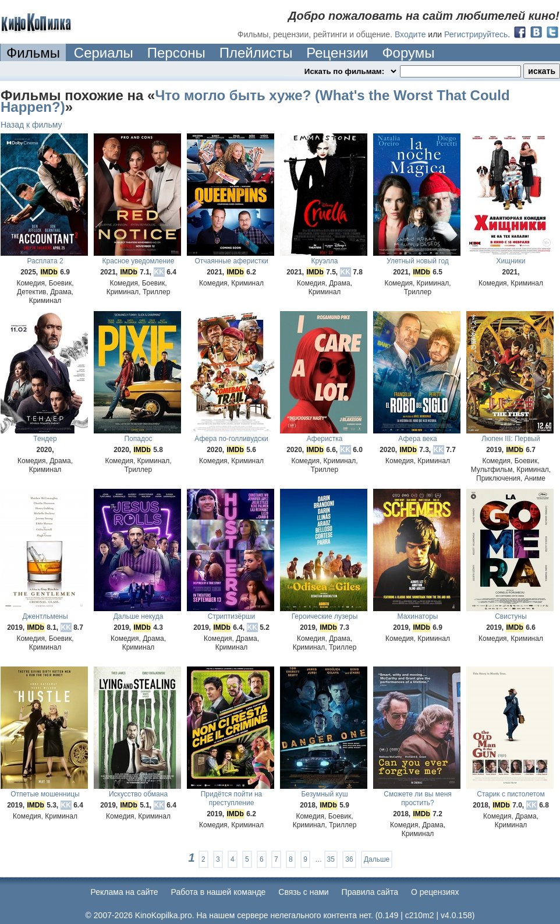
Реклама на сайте (125, 892)
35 (331, 859)
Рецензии (337, 53)
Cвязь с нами (303, 892)
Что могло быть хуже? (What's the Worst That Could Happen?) (255, 101)
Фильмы (33, 53)
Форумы (408, 53)
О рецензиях (435, 892)
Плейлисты (256, 53)
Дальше (377, 859)
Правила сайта (370, 892)
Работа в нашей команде (219, 892)
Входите (410, 34)
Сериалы (104, 53)
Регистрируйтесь (476, 34)
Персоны (176, 53)
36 (349, 859)
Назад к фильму (31, 125)
